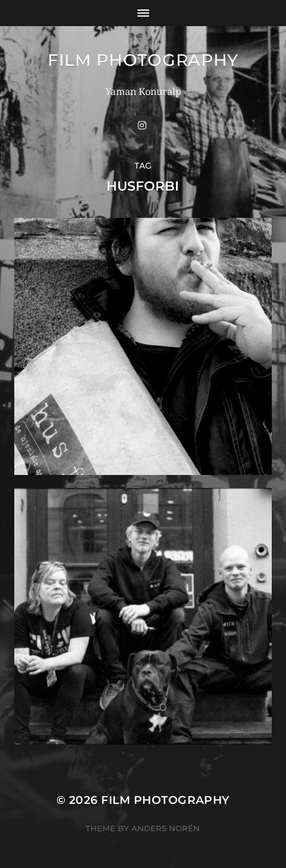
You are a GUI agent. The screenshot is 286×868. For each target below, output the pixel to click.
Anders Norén (166, 828)
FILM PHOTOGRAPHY (143, 60)
